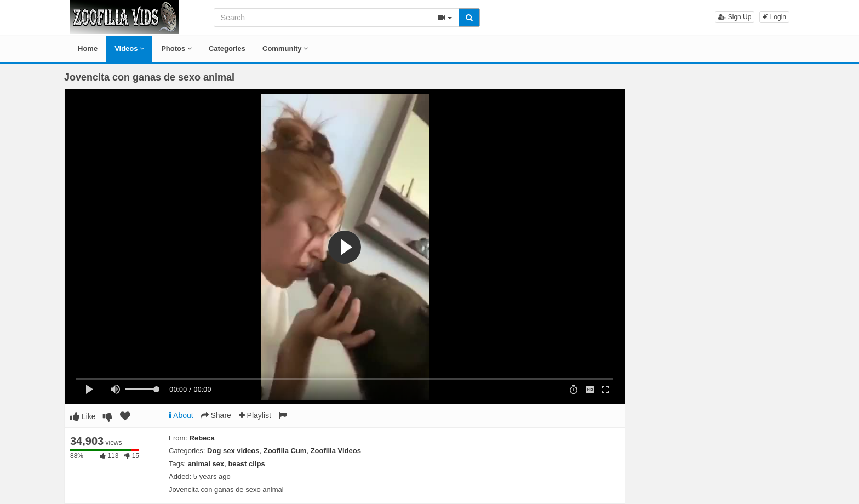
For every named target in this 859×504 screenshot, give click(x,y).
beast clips (246, 464)
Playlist (255, 415)
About (181, 415)
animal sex (206, 464)
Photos (176, 48)
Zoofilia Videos (336, 451)
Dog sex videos (233, 451)
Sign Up (735, 17)
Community (285, 48)
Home (88, 48)
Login (774, 17)
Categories (227, 48)
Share (216, 415)
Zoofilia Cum (285, 451)
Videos (129, 48)
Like (83, 416)
